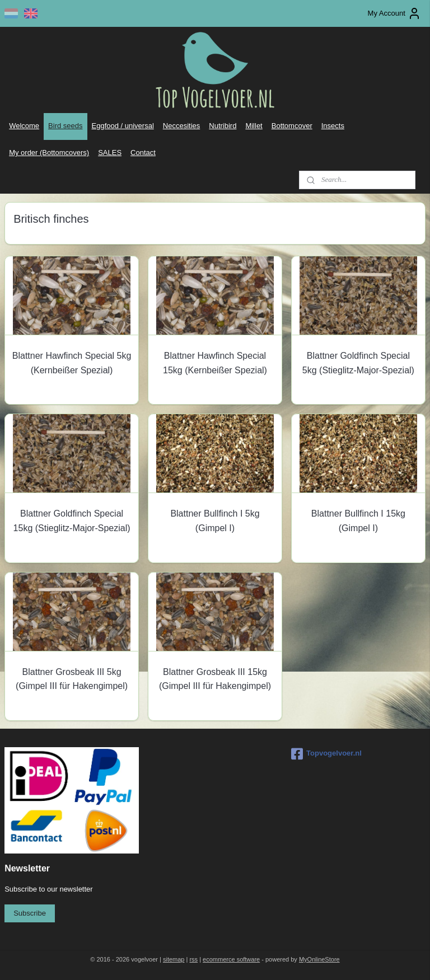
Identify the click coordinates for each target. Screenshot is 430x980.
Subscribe (30, 913)
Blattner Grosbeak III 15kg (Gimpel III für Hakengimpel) (215, 679)
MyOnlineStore (319, 959)
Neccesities (181, 126)
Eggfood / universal (123, 126)
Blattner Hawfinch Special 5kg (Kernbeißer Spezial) (72, 363)
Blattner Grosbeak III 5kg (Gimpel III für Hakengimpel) (72, 679)
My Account (394, 13)
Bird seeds (65, 126)
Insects (333, 126)
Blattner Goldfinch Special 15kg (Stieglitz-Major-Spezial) (72, 521)
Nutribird (223, 126)
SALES (110, 153)
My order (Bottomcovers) (49, 153)
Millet (254, 126)
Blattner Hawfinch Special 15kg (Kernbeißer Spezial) (215, 363)
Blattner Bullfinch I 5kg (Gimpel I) (215, 521)
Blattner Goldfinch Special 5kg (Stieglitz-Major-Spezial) (358, 363)
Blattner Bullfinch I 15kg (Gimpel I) (358, 521)
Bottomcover (292, 126)
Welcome (24, 126)
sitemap (174, 959)
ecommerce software (231, 959)
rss (193, 959)
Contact (143, 153)
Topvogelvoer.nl (326, 754)
